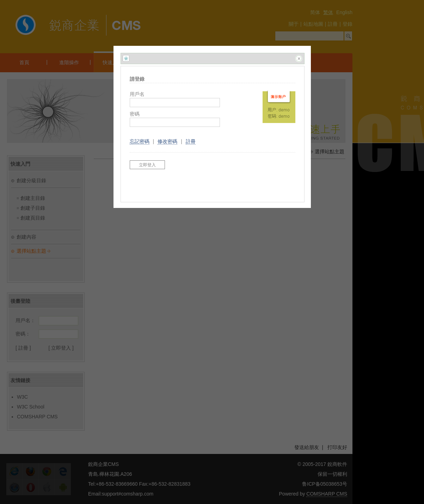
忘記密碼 (140, 141)
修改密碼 (167, 141)
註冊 (191, 141)
